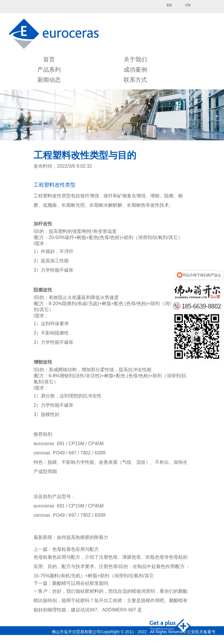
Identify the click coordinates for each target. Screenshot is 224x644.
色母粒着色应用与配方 (76, 549)
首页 (49, 59)
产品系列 (49, 70)
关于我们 (135, 59)
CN (188, 5)
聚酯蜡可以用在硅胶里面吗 (80, 583)
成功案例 (135, 70)
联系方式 (135, 80)
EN (169, 5)
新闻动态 (49, 80)
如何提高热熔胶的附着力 (83, 537)
